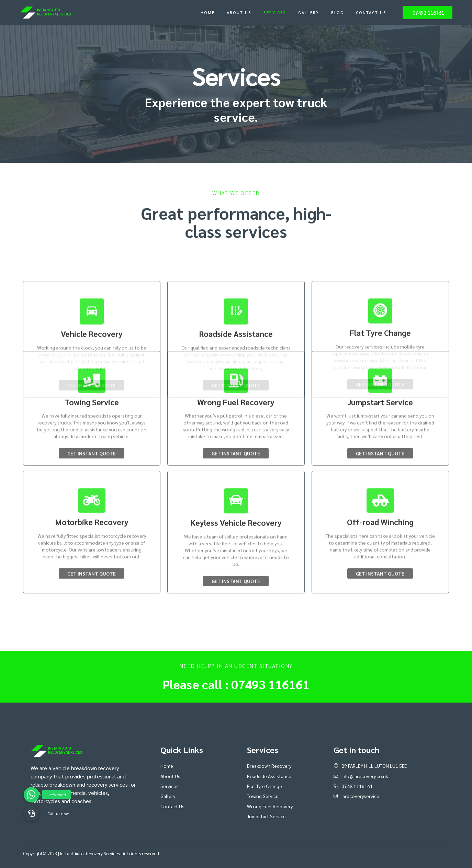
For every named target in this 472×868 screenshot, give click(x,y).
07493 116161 (270, 684)
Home (208, 12)
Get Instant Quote (92, 405)
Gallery (309, 12)
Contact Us (371, 12)
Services (275, 12)
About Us (239, 12)
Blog (338, 12)
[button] (31, 814)
